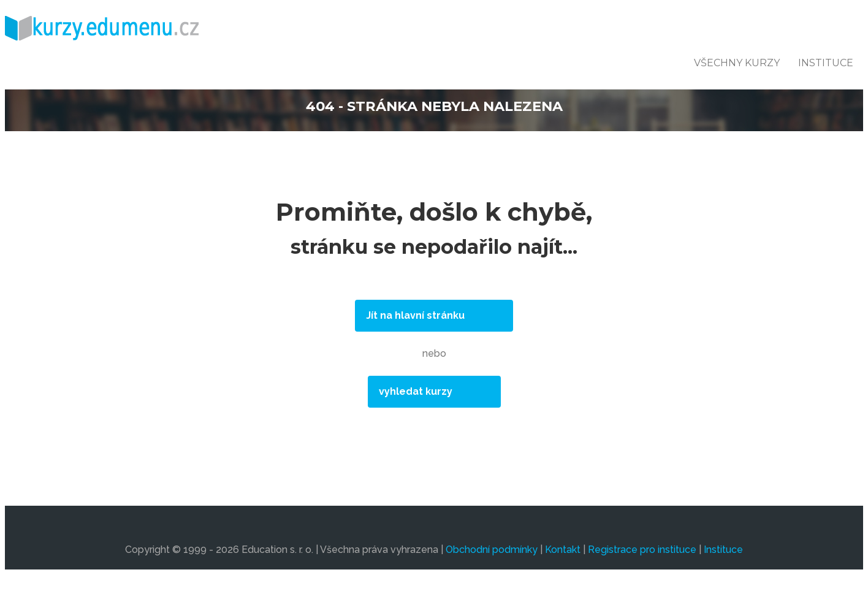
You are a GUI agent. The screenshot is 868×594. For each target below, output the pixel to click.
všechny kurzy (737, 63)
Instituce (826, 63)
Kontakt (563, 550)
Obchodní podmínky (492, 550)
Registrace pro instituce (642, 550)
